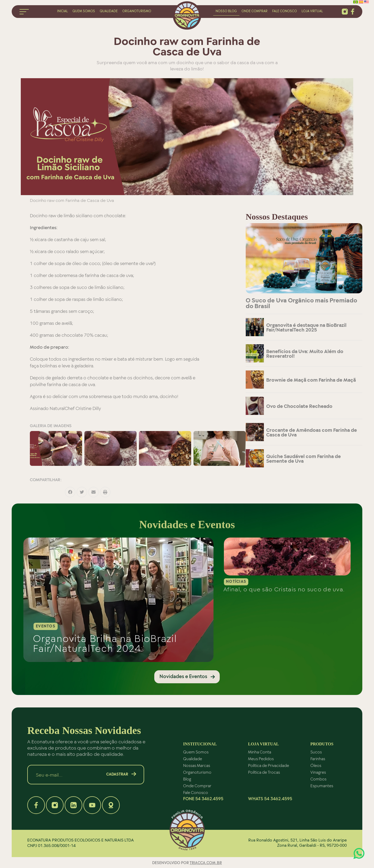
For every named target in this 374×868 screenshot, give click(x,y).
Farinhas (318, 758)
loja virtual (312, 11)
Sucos (316, 752)
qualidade (109, 11)
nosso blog (226, 11)
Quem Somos (196, 752)
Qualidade (193, 758)
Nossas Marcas (197, 765)
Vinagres (318, 772)
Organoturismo (197, 772)
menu (24, 12)
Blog (187, 779)
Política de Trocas (264, 772)
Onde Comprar (197, 786)
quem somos (84, 11)
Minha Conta (260, 752)
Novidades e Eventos (183, 676)
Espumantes (322, 786)
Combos (318, 779)
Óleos (316, 765)
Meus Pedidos (261, 758)
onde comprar (255, 11)
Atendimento (359, 853)
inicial (62, 11)
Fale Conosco (196, 792)
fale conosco (285, 11)
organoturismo (137, 11)
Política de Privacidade (269, 765)
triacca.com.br (206, 863)
